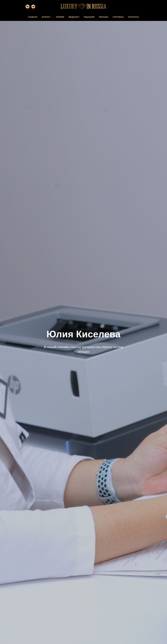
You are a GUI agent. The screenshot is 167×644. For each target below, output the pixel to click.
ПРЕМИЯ (60, 17)
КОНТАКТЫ (134, 17)
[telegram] (33, 8)
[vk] (28, 8)
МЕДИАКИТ (74, 17)
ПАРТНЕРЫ (118, 17)
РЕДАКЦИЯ (89, 17)
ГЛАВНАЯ (33, 17)
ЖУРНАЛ (46, 17)
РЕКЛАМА (104, 17)
